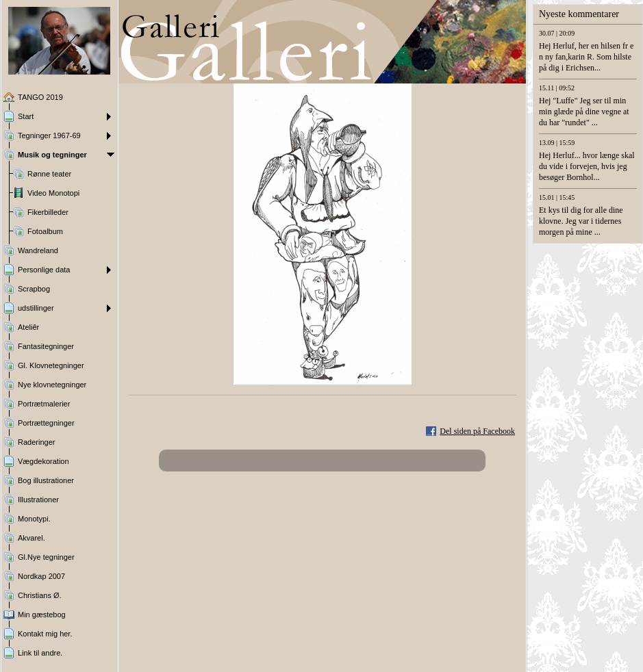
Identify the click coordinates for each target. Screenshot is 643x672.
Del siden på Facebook (477, 431)
